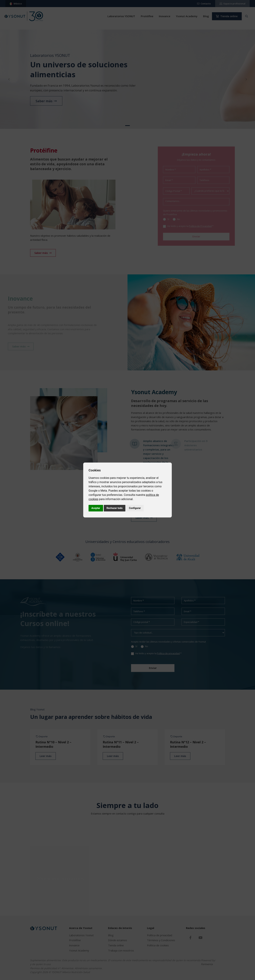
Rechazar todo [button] (115, 508)
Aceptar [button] (96, 508)
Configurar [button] (135, 508)
